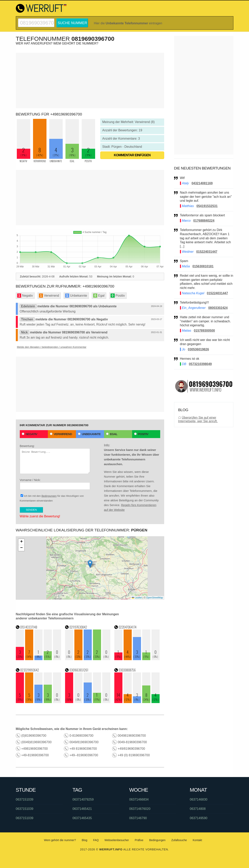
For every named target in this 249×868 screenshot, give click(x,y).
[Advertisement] (90, 80)
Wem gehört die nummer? (60, 840)
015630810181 (203, 266)
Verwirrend (61, 434)
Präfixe (139, 840)
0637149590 (199, 818)
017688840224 (204, 221)
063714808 (198, 809)
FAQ (96, 840)
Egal (112, 434)
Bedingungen (49, 496)
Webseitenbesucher (117, 840)
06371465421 (82, 809)
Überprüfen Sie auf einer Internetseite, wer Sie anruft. (198, 419)
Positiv (141, 434)
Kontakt (197, 840)
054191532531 (207, 206)
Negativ (30, 434)
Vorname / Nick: (55, 484)
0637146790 (138, 818)
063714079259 (83, 799)
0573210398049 (200, 364)
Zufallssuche (179, 840)
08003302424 (218, 308)
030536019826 (198, 349)
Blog (84, 840)
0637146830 (199, 799)
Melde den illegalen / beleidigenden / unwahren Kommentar (52, 347)
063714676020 (140, 809)
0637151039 (25, 799)
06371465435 (82, 818)
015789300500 (204, 331)
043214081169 (202, 183)
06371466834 (139, 799)
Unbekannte (89, 434)
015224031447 (207, 252)
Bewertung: (55, 459)
